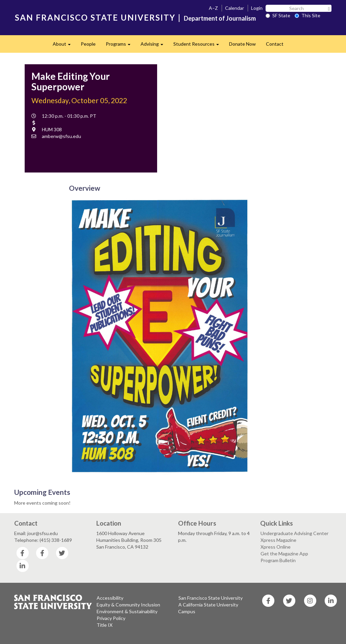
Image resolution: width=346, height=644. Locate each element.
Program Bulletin (278, 560)
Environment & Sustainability (127, 611)
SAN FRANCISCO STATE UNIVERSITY (95, 17)
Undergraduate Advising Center (294, 533)
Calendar (234, 8)
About (64, 46)
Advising (154, 46)
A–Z (213, 8)
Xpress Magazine (278, 540)
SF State (278, 15)
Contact (275, 44)
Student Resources (199, 46)
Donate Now (242, 44)
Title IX (105, 625)
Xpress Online (276, 547)
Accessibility (110, 598)
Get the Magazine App (284, 554)
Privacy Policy (111, 618)
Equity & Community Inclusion (128, 605)
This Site (307, 15)
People (88, 44)
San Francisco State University (211, 598)
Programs (121, 46)
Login (257, 8)
